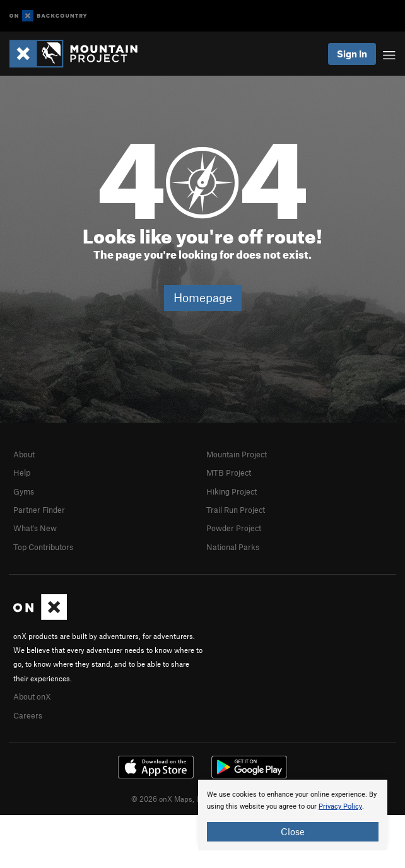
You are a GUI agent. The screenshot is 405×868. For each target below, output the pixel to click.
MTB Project (229, 472)
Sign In (352, 54)
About (24, 454)
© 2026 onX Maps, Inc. (170, 799)
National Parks (233, 547)
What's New (35, 528)
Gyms (24, 491)
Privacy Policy (340, 806)
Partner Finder (39, 510)
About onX (32, 696)
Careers (28, 715)
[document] (293, 815)
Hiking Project (232, 491)
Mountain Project (237, 454)
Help (22, 472)
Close (293, 831)
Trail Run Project (236, 510)
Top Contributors (43, 547)
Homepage (203, 297)
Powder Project (234, 528)
